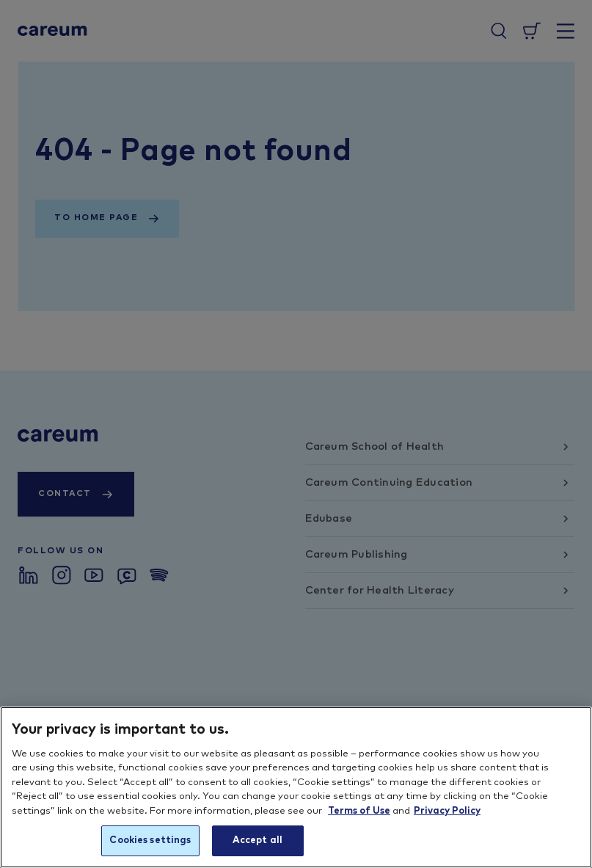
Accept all (257, 840)
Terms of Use (359, 811)
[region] (296, 787)
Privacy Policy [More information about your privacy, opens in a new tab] (447, 811)
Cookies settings (150, 840)
